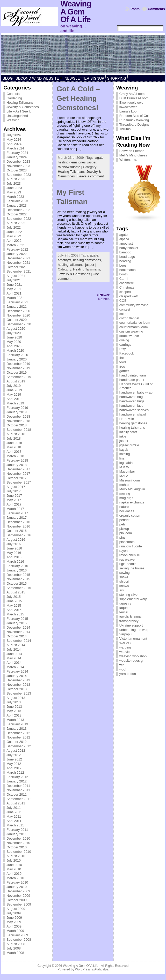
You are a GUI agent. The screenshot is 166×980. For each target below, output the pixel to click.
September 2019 (19, 377)
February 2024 (17, 153)
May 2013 (14, 711)
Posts (135, 9)
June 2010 (14, 865)
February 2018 (17, 460)
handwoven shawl (133, 414)
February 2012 (17, 777)
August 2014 (16, 645)
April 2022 (14, 241)
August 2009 (16, 909)
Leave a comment (91, 176)
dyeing (124, 340)
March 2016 (15, 561)
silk (122, 590)
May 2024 (14, 140)
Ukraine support (131, 625)
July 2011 (14, 808)
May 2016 (14, 553)
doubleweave (129, 336)
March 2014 (15, 667)
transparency (129, 621)
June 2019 (14, 390)
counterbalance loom (135, 323)
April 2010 (14, 874)
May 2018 (14, 447)
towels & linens (130, 617)
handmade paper (132, 380)
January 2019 (17, 412)
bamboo (125, 252)
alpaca (124, 239)
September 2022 (19, 219)
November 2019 (18, 368)
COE (123, 301)
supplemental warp (133, 599)
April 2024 (14, 144)
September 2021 (19, 271)
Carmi (124, 279)
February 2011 (17, 830)
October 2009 (17, 900)
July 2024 (14, 135)
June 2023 (14, 188)
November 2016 (18, 526)
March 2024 (15, 148)
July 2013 (14, 702)
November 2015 (18, 579)
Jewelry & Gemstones (23, 107)
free (122, 367)
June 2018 (14, 443)
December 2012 (18, 733)
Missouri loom (130, 480)
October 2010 (17, 847)
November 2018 (18, 421)
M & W (124, 467)
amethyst (64, 260)
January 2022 (17, 254)
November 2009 (18, 896)
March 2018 (15, 456)
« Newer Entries (103, 297)
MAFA (124, 476)
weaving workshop (133, 656)
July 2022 (14, 227)
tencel (124, 612)
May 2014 (14, 658)
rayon (124, 551)
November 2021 (18, 263)
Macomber (127, 472)
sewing (125, 573)
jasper (92, 162)
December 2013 (18, 680)
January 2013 (17, 729)
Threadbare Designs (134, 125)
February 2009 (17, 935)
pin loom (126, 533)
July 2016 (14, 544)
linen (123, 458)
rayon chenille (130, 555)
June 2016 (14, 548)
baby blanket (129, 248)
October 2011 (17, 794)
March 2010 (15, 878)
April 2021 (14, 293)
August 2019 (16, 381)
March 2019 (15, 403)
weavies (125, 652)
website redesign (132, 661)
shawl (124, 577)
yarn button (128, 674)
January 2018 (17, 465)
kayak (124, 450)
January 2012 (17, 781)
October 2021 (17, 267)
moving (125, 493)
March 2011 (15, 825)
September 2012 (19, 746)
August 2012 (16, 751)
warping (125, 647)
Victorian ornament (133, 639)
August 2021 (16, 276)
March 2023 (15, 197)
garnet (124, 371)
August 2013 (16, 698)
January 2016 (17, 570)
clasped (125, 292)
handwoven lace (131, 406)
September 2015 (19, 588)
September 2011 (19, 799)
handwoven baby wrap (136, 392)
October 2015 (17, 583)
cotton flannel (129, 318)
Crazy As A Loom (132, 94)
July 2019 (14, 386)
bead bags (127, 257)
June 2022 (14, 232)
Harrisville (127, 419)
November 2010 (18, 843)
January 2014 (17, 676)
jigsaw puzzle (129, 445)
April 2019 (14, 399)
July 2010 (14, 860)
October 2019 (17, 372)
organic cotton (130, 515)
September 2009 (19, 904)
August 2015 (16, 592)
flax (122, 358)
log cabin (126, 463)
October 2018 (17, 425)
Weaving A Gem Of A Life (81, 966)
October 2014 (17, 636)
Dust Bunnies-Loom (134, 98)
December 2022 (18, 210)
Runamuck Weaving (134, 120)
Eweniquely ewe (131, 103)
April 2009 (14, 926)
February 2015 (17, 619)
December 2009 (18, 891)
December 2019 (18, 364)
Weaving (13, 120)
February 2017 (17, 513)
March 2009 (15, 931)
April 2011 (14, 821)
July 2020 (14, 333)
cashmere (127, 283)
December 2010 (18, 838)
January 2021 (17, 307)
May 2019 (14, 394)
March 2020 (15, 350)
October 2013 (17, 689)
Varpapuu (127, 634)
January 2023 (17, 205)
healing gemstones (72, 162)
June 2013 (14, 707)
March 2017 (15, 509)
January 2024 (17, 157)
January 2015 (17, 623)
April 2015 (14, 610)
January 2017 (17, 518)
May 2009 (14, 922)
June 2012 (14, 759)
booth (124, 274)
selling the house (132, 568)
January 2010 (17, 887)
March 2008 (15, 953)
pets (122, 524)
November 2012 (18, 737)
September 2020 (19, 324)
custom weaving (131, 331)
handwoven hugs (132, 401)
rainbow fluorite (69, 167)
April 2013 (14, 715)
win (122, 665)
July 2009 (14, 913)
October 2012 (17, 742)
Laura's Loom (129, 111)
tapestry (125, 603)
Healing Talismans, (72, 172)
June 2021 (14, 285)
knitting (125, 454)
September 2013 (19, 693)
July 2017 (14, 491)
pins (122, 537)
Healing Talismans (20, 103)
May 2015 (14, 605)
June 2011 (14, 812)
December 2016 (18, 522)
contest (125, 309)
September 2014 (19, 641)
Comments (156, 9)
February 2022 (17, 249)
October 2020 (17, 320)
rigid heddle (128, 564)
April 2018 (14, 452)
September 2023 (19, 175)
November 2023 (18, 166)
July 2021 (14, 280)
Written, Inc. (128, 160)
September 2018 (19, 430)
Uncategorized (17, 116)
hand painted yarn (133, 375)
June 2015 (14, 601)
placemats (127, 542)
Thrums (125, 129)
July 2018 (14, 438)
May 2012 (14, 764)
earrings (125, 345)
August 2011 (16, 803)
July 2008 (14, 948)
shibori (124, 581)
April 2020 (14, 346)
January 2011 (17, 834)
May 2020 (14, 342)
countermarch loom (134, 327)
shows (124, 586)
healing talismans (71, 265)
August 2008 (16, 944)
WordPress (83, 969)
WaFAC (125, 643)
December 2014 (18, 627)
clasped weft (129, 296)
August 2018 (16, 434)
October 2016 (17, 531)
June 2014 (14, 654)
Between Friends (132, 151)
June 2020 (14, 337)
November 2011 (18, 790)
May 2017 (14, 500)
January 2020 (17, 359)
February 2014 (17, 671)
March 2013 (15, 720)
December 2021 (18, 258)
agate (99, 158)
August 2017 (16, 487)
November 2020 (18, 315)
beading (125, 261)
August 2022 (16, 223)
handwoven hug (131, 397)
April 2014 (14, 663)
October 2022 (17, 214)
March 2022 (15, 245)
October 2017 (17, 478)
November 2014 (18, 632)
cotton (124, 314)
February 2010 (17, 882)
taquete (125, 608)
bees (123, 265)
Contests (13, 94)
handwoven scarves (134, 410)
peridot (124, 520)
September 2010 (19, 852)
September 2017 (19, 482)
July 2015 (14, 597)
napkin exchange (132, 502)
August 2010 (16, 856)
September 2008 (19, 940)
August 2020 (16, 329)
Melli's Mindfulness (133, 155)
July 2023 (14, 183)
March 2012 (15, 772)
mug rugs (126, 498)
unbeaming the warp (134, 630)
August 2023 (16, 179)
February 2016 (17, 566)
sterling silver (129, 595)
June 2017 (14, 496)
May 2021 (14, 289)
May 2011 (14, 816)
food (123, 362)
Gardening (14, 98)
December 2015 (18, 575)
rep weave (127, 559)
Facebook (127, 353)
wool (123, 669)
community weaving (134, 305)
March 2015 (15, 614)
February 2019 (17, 408)
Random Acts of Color (135, 116)
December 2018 (18, 416)
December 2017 (18, 469)
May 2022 (14, 236)
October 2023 (17, 170)
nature (124, 507)
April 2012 (14, 768)
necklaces (127, 511)
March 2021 (15, 298)
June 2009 (14, 918)
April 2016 (14, 557)
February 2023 (17, 201)
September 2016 (19, 535)
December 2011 (18, 786)
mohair (124, 485)
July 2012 (14, 755)
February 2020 (17, 355)
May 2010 (14, 869)
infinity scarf (128, 432)
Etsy (123, 349)
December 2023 (18, 161)
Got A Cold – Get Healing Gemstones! (78, 98)
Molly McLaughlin (132, 489)
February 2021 (17, 302)
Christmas (127, 287)
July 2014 (14, 649)
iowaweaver (128, 107)
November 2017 (18, 474)
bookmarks (128, 270)
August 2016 (16, 540)
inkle (123, 436)
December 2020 (18, 311)
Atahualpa (101, 969)
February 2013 (17, 724)
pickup (124, 529)
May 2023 (14, 192)
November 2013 (18, 685)
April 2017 (14, 504)
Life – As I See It (19, 111)
